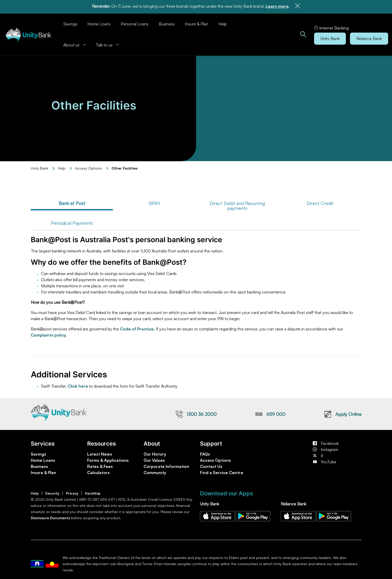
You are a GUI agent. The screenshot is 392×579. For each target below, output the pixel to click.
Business (167, 22)
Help (223, 22)
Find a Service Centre (222, 471)
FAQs (205, 453)
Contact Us (211, 465)
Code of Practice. (138, 327)
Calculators (98, 471)
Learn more (277, 6)
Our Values (154, 459)
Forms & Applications (108, 459)
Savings (70, 22)
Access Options (215, 459)
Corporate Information (166, 465)
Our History (155, 453)
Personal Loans (135, 22)
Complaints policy (48, 333)
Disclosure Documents (50, 516)
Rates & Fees (100, 465)
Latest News (100, 453)
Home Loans (99, 22)
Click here (78, 385)
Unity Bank (39, 167)
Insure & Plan (197, 22)
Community (155, 471)
